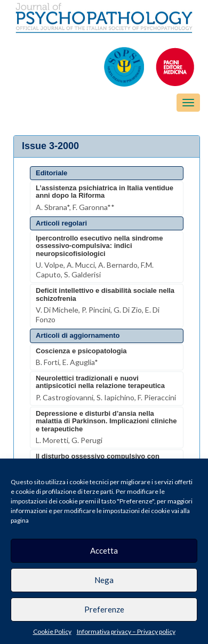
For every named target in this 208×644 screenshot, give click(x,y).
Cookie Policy (52, 631)
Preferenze (104, 609)
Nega (104, 580)
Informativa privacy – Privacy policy (126, 631)
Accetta (104, 550)
